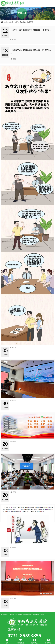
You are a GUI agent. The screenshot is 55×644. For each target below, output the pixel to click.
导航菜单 (52, 3)
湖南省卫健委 (31, 615)
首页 (16, 22)
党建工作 (23, 22)
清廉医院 (30, 22)
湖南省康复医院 (13, 3)
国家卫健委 (40, 615)
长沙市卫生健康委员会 (18, 615)
